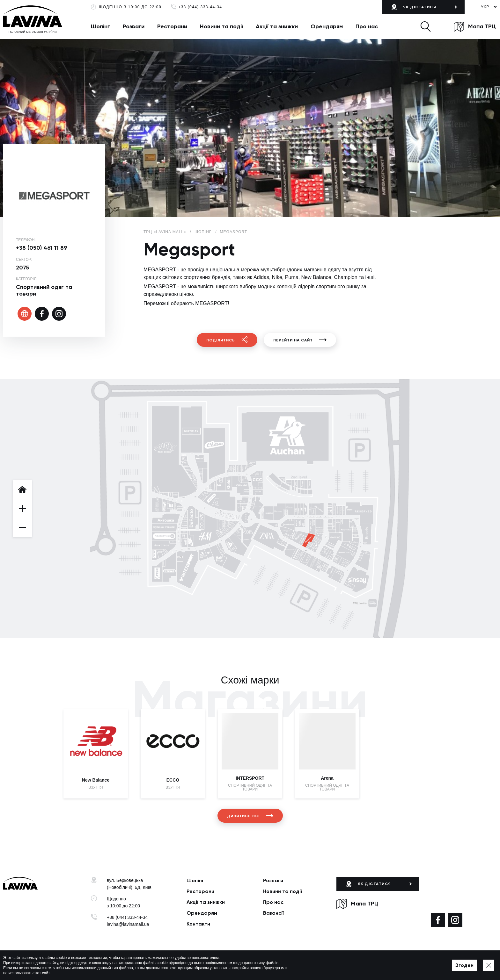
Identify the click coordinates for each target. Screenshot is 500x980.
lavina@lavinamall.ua (128, 924)
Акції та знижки (277, 26)
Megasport (234, 232)
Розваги (134, 26)
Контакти (198, 924)
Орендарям (327, 26)
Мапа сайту (219, 965)
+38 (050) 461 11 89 (42, 248)
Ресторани (172, 26)
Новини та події (221, 26)
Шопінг (100, 26)
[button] (426, 26)
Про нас (367, 26)
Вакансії (273, 913)
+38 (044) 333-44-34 (200, 7)
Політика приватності (184, 965)
